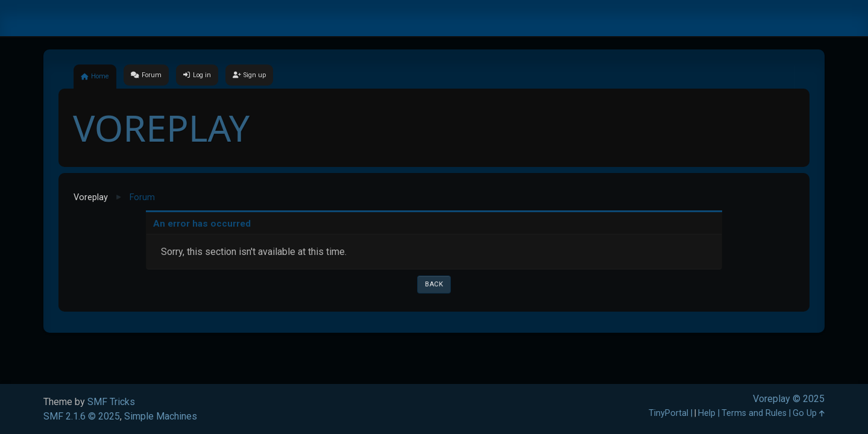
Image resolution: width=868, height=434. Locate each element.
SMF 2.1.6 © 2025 (82, 416)
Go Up (809, 413)
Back (434, 284)
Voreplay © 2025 (789, 399)
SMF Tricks (111, 402)
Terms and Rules (754, 413)
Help (707, 413)
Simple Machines (161, 416)
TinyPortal (668, 413)
